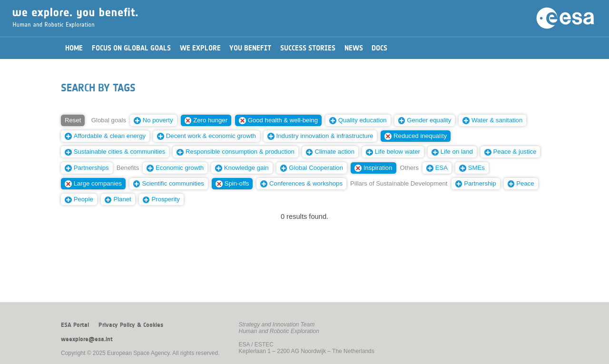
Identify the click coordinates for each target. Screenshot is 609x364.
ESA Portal (75, 325)
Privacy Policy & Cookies (131, 325)
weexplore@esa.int (87, 339)
